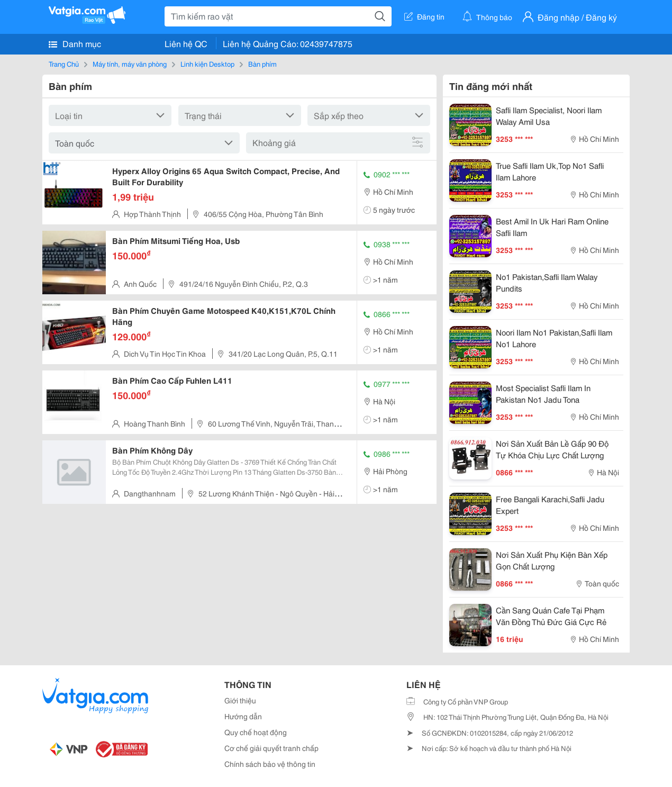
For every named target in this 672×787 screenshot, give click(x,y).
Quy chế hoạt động (256, 732)
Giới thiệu (240, 700)
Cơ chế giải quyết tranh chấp (271, 748)
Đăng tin (424, 16)
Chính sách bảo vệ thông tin (270, 764)
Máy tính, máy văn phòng (130, 64)
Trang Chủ (64, 64)
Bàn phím (262, 64)
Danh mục (75, 43)
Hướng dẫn (243, 716)
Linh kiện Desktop (207, 64)
